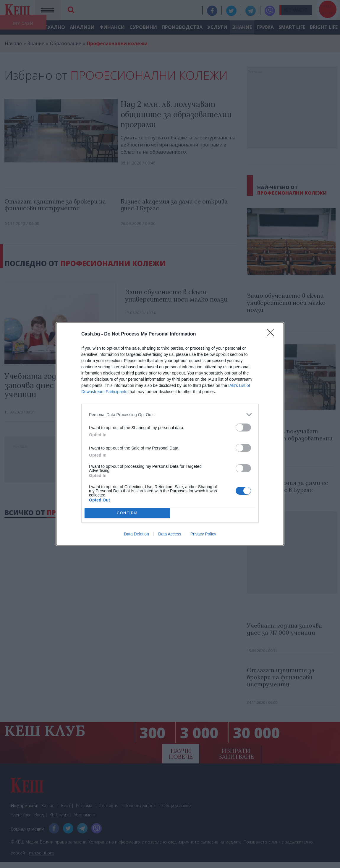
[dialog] (170, 434)
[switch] (243, 428)
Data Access (170, 534)
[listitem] (170, 415)
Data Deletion (136, 534)
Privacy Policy (203, 534)
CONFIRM (127, 513)
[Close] (272, 334)
